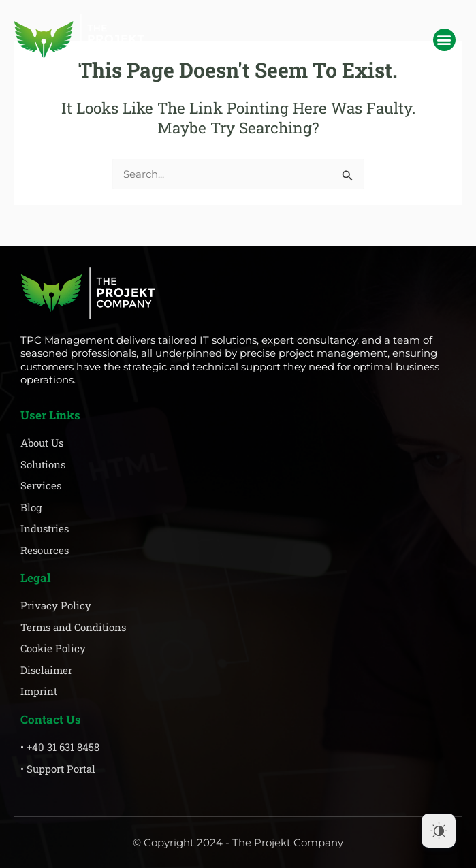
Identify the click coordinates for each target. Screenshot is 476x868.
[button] (444, 40)
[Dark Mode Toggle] (439, 831)
